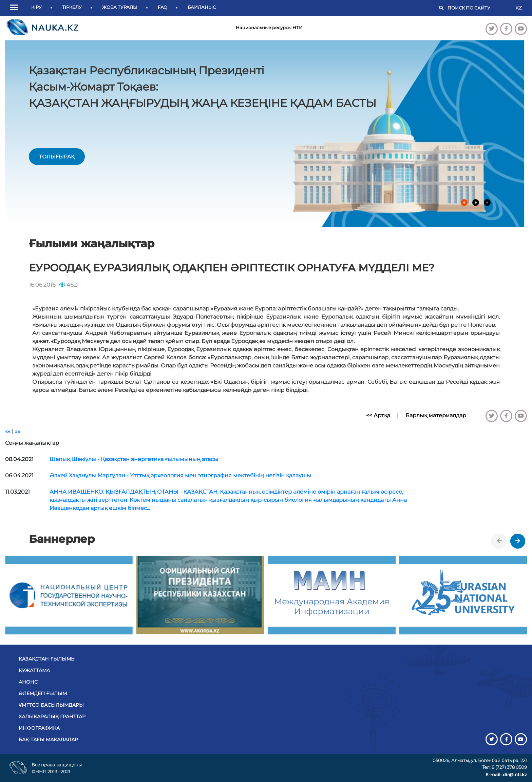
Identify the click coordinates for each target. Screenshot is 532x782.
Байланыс (202, 7)
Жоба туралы (120, 7)
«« (8, 431)
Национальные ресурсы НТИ (269, 27)
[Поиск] (478, 8)
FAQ (163, 7)
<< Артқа (378, 415)
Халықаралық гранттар (52, 717)
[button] (16, 8)
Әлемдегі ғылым (43, 693)
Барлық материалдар (436, 415)
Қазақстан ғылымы (47, 659)
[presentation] (499, 541)
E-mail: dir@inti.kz (506, 775)
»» (18, 431)
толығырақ (57, 157)
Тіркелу (72, 7)
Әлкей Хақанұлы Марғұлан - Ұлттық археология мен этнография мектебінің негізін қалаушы (180, 475)
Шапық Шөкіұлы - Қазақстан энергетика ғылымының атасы (134, 459)
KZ (519, 8)
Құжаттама (34, 670)
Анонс (28, 682)
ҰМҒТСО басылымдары (51, 705)
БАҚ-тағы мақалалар (48, 740)
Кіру (36, 7)
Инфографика (39, 728)
